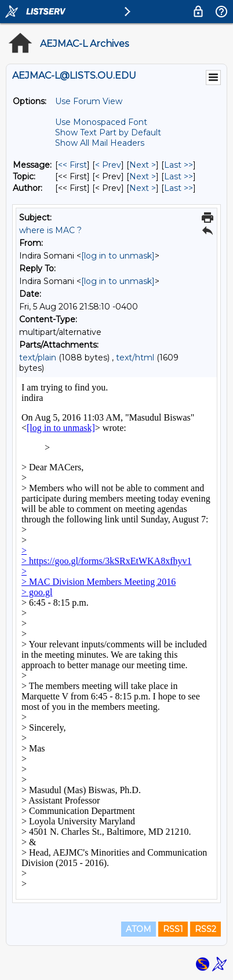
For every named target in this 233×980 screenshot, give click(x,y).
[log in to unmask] (118, 256)
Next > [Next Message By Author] (143, 188)
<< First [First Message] (72, 165)
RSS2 (205, 929)
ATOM (139, 929)
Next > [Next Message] (143, 165)
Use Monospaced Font (101, 122)
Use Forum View (89, 101)
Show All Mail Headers (100, 143)
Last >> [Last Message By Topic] (179, 176)
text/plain (38, 358)
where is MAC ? (50, 230)
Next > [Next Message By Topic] (143, 176)
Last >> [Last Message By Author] (179, 188)
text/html (135, 358)
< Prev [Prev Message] (108, 165)
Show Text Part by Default (108, 132)
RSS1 (173, 929)
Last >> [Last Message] (179, 165)
